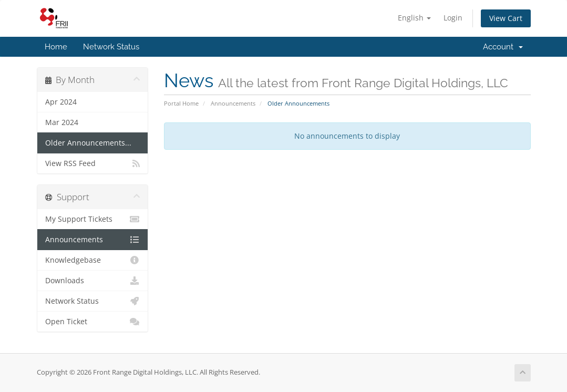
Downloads (93, 281)
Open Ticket (93, 322)
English (414, 18)
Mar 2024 (62, 122)
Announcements (233, 103)
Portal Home (181, 103)
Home (56, 47)
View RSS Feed (93, 163)
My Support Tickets (93, 219)
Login (453, 18)
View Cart (506, 18)
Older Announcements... (88, 143)
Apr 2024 (61, 102)
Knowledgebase (93, 260)
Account (503, 47)
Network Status (111, 47)
